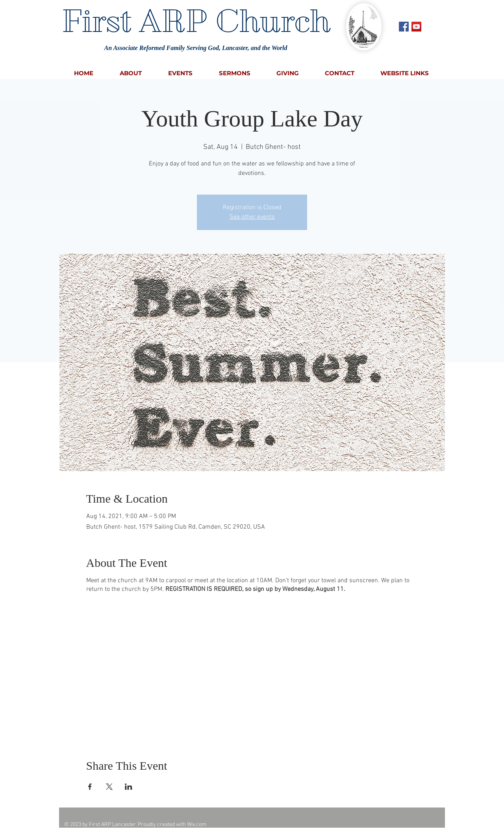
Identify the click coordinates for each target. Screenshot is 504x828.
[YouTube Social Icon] (416, 27)
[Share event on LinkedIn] (129, 787)
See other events (252, 217)
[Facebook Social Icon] (404, 27)
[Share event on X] (109, 787)
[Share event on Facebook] (90, 787)
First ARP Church (196, 21)
